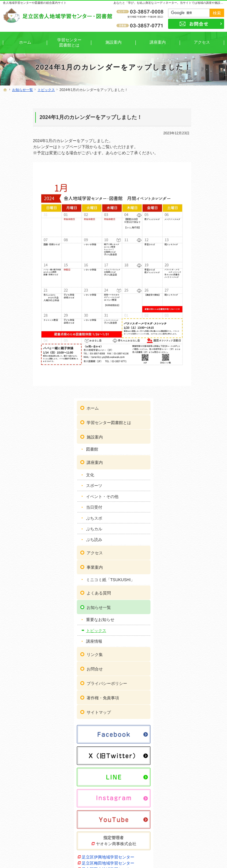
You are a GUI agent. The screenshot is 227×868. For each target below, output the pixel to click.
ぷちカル (187, 228)
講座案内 (188, 161)
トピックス (189, 334)
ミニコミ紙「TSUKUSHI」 (193, 281)
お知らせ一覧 (192, 311)
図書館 (185, 148)
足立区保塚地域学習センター (197, 679)
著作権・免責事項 (196, 402)
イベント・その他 (195, 195)
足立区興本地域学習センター (197, 564)
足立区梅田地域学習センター (197, 552)
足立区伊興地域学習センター (197, 540)
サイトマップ (192, 416)
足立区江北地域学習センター (197, 576)
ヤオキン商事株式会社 (200, 523)
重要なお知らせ (193, 324)
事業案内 (188, 266)
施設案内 (188, 136)
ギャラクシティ (189, 688)
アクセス (188, 252)
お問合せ (188, 373)
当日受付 (187, 206)
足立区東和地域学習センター (197, 655)
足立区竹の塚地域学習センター (199, 631)
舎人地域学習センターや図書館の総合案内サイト (35, 3)
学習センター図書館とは (200, 119)
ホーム (186, 102)
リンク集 (188, 358)
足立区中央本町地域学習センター (199, 643)
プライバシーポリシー (200, 387)
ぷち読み (187, 239)
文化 (183, 174)
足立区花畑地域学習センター (197, 667)
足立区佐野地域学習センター (197, 588)
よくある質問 (192, 297)
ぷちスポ (187, 217)
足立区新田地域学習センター (197, 619)
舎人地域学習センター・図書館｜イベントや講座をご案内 (131, 855)
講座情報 (187, 345)
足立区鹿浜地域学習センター (197, 600)
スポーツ (187, 185)
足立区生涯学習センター (197, 609)
